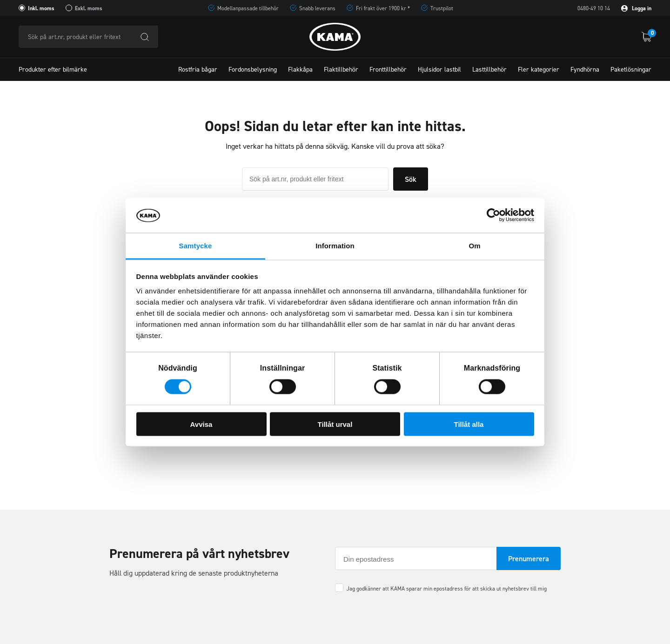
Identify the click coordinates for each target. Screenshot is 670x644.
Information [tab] (335, 246)
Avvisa (201, 424)
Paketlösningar (631, 70)
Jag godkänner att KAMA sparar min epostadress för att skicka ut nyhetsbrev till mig (447, 589)
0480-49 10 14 (594, 8)
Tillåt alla (469, 424)
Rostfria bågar (198, 70)
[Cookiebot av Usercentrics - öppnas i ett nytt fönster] (493, 215)
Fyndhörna (585, 70)
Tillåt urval (335, 424)
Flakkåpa (300, 70)
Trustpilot (442, 8)
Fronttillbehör (388, 70)
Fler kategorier (539, 70)
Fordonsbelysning (253, 70)
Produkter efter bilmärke (53, 70)
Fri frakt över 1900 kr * (383, 8)
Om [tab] (474, 246)
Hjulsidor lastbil (439, 70)
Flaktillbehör (341, 70)
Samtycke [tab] (196, 246)
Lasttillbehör (489, 70)
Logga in (636, 8)
